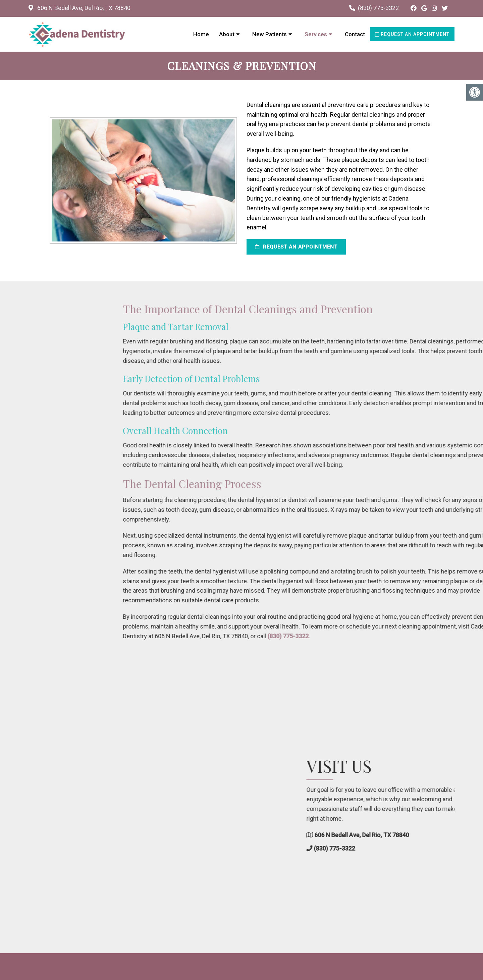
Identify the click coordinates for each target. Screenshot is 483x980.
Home (201, 34)
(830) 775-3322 (378, 8)
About (227, 34)
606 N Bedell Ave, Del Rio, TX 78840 (83, 8)
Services (316, 34)
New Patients (270, 34)
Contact (355, 34)
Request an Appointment (412, 34)
